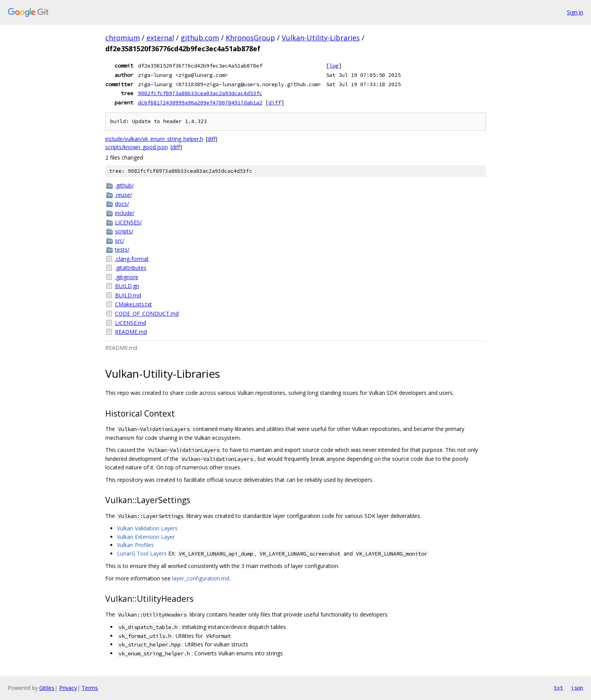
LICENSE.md (131, 323)
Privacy (68, 688)
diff (275, 102)
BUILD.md (128, 295)
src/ (120, 241)
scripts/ (124, 231)
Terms (90, 688)
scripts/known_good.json (137, 147)
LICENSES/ (128, 222)
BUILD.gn (127, 286)
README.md (131, 332)
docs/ (122, 204)
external (160, 38)
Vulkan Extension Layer (146, 537)
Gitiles (47, 688)
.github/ (124, 185)
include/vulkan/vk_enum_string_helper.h (154, 139)
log (334, 66)
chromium (123, 38)
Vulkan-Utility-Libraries (321, 38)
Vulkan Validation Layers (147, 528)
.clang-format (132, 259)
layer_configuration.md (201, 578)
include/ (125, 213)
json (577, 688)
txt (558, 688)
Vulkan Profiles (135, 545)
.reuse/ (124, 195)
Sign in (575, 12)
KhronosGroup (250, 38)
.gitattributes (131, 268)
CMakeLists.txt (133, 304)
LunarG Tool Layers (142, 553)
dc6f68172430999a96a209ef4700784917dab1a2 (200, 102)
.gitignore (127, 277)
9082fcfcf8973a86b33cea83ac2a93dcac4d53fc (200, 93)
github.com (200, 38)
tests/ (122, 249)
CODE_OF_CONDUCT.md (147, 314)
